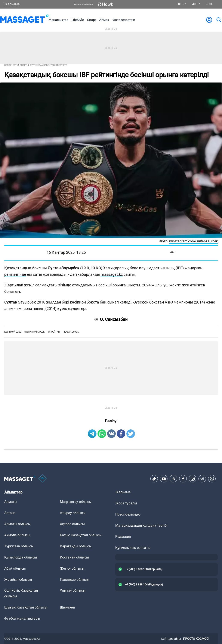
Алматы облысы (17, 524)
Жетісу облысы (72, 568)
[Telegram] (202, 479)
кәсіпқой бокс (13, 332)
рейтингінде (15, 274)
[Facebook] (183, 479)
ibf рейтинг (54, 332)
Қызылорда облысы (21, 557)
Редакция (123, 537)
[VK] (173, 479)
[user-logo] (209, 20)
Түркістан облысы (19, 546)
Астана (10, 513)
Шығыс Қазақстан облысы (26, 607)
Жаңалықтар (58, 20)
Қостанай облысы (74, 557)
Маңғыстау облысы (76, 502)
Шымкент (68, 607)
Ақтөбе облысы (72, 524)
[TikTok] (154, 479)
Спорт (92, 20)
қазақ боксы (72, 332)
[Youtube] (164, 479)
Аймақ (104, 20)
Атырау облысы (73, 513)
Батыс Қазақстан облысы (81, 535)
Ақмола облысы (17, 535)
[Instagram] (193, 479)
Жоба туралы (126, 503)
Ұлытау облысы (73, 590)
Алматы (11, 502)
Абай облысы (15, 568)
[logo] (24, 20)
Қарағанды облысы (76, 546)
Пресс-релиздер (128, 514)
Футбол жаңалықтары (22, 618)
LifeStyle (78, 20)
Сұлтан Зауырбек (34, 332)
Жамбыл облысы (18, 580)
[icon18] (43, 479)
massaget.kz (112, 274)
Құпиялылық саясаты (133, 548)
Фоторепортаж (124, 20)
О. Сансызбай (111, 319)
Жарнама (12, 4)
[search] (219, 20)
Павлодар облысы (75, 580)
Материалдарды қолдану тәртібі (141, 525)
